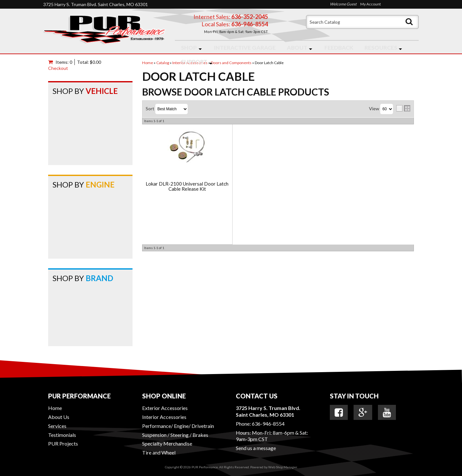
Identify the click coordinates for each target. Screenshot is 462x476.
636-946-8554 (268, 424)
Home (55, 408)
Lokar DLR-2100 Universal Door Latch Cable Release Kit (187, 186)
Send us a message (256, 448)
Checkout (58, 68)
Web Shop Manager (282, 467)
